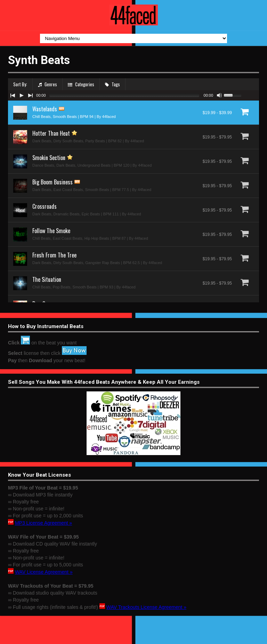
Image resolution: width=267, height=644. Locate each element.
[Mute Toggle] (219, 95)
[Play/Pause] (22, 95)
